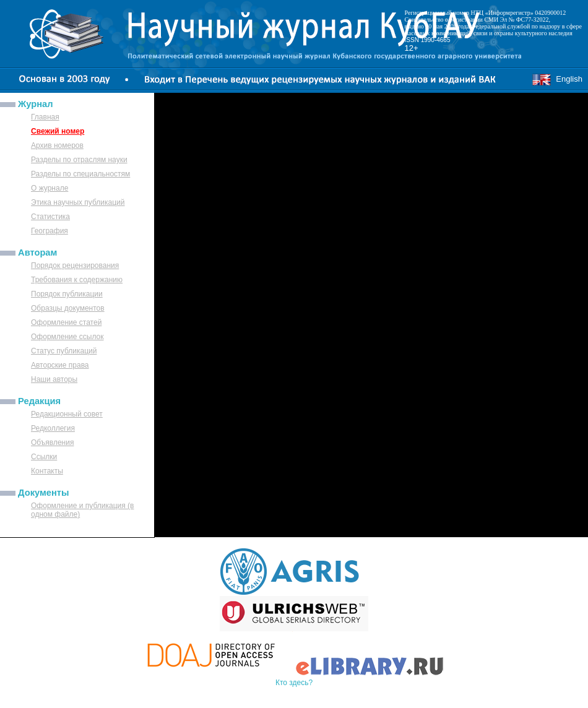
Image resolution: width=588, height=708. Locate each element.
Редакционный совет (67, 414)
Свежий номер (58, 131)
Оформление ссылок (67, 337)
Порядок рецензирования (75, 265)
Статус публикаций (64, 351)
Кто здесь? (294, 683)
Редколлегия (53, 428)
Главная (45, 117)
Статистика (50, 217)
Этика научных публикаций (78, 202)
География (50, 231)
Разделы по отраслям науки (79, 160)
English (557, 79)
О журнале (50, 188)
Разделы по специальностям (80, 174)
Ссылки (44, 457)
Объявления (52, 442)
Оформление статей (66, 322)
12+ (412, 48)
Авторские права (60, 365)
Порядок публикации (67, 294)
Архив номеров (57, 145)
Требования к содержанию (77, 280)
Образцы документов (68, 308)
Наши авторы (54, 379)
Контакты (47, 471)
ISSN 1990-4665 (428, 40)
